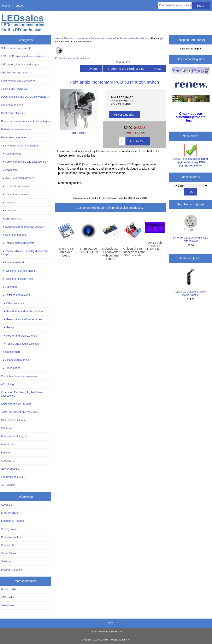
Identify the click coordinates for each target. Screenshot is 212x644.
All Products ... (10, 485)
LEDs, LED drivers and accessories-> (23, 56)
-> (16, 137)
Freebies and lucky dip (14, 436)
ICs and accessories (15, 194)
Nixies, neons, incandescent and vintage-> (26, 121)
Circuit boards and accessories (19, 376)
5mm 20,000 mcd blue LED (89, 250)
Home (6, 6)
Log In (20, 6)
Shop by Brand (10, 513)
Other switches (12, 303)
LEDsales (104, 640)
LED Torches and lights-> (16, 73)
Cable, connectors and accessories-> (25, 162)
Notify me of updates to (191, 156)
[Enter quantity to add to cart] (122, 141)
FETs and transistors (15, 186)
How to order (9, 589)
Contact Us (8, 545)
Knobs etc (9, 210)
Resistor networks (13, 262)
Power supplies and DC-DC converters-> (25, 97)
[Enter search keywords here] (175, 5)
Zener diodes (11, 368)
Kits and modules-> (12, 105)
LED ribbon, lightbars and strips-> (21, 64)
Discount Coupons (12, 570)
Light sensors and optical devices (22, 227)
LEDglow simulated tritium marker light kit (191, 282)
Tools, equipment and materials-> (20, 412)
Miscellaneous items (13, 420)
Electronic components (76, 38)
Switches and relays (101, 38)
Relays (8, 327)
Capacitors (9, 170)
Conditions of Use (11, 537)
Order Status (8, 553)
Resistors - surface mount (18, 271)
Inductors (8, 202)
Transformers (11, 352)
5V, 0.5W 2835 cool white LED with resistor (191, 228)
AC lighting (7, 384)
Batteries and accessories (16, 129)
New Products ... (11, 469)
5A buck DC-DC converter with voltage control (110, 254)
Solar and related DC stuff (16, 404)
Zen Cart (126, 640)
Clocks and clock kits (13, 113)
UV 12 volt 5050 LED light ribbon (155, 246)
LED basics (8, 597)
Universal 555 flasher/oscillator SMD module (133, 252)
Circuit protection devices (18, 178)
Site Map (6, 561)
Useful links (8, 605)
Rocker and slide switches (19, 336)
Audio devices (11, 154)
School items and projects (16, 48)
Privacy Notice (9, 529)
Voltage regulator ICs (15, 360)
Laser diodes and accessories (19, 81)
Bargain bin (8, 444)
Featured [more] (191, 258)
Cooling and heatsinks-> (15, 89)
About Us (6, 505)
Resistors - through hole (17, 279)
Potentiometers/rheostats (18, 243)
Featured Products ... (13, 477)
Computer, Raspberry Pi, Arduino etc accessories (22, 394)
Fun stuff (6, 453)
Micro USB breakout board (66, 252)
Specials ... (7, 461)
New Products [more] (191, 204)
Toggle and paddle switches (20, 344)
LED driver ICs (11, 219)
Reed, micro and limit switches (22, 319)
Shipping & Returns (12, 521)
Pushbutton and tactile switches (132, 38)
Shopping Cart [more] (191, 40)
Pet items (7, 428)
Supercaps (9, 287)
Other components (14, 235)
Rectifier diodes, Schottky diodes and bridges (25, 253)
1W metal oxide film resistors (20, 146)
